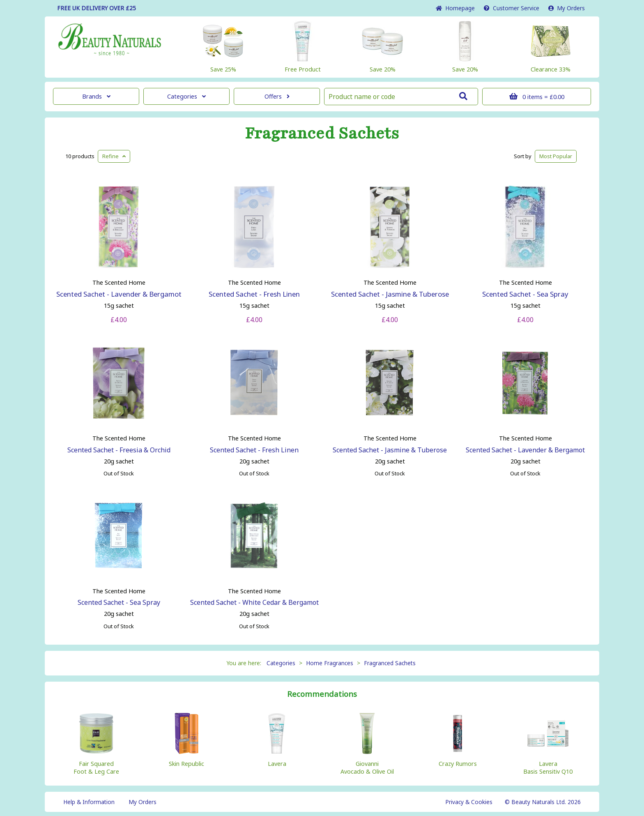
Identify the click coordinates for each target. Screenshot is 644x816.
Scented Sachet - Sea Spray (525, 294)
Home (455, 8)
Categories (186, 96)
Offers (277, 96)
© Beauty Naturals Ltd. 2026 (543, 802)
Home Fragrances (330, 663)
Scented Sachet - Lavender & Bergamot (119, 294)
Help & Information (89, 802)
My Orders (567, 8)
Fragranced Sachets (322, 134)
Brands (96, 96)
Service (512, 8)
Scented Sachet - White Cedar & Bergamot (254, 602)
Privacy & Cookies (469, 802)
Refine (114, 156)
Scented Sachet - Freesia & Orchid (119, 450)
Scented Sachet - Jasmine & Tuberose (390, 294)
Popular (556, 156)
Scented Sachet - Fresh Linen (254, 294)
